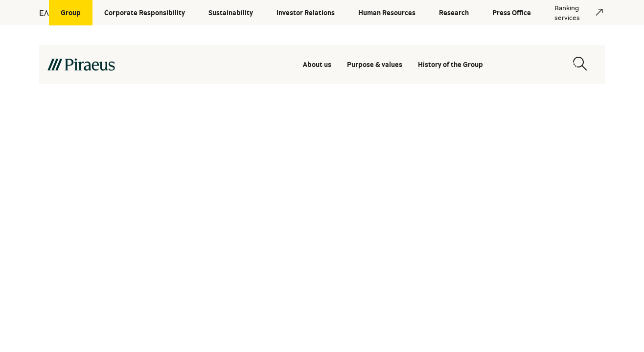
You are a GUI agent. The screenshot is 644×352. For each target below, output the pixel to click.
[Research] (454, 13)
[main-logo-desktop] (135, 65)
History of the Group (450, 64)
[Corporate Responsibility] (145, 13)
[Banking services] (574, 13)
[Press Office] (512, 13)
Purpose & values (375, 64)
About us (317, 64)
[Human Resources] (387, 13)
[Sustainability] (231, 13)
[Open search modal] (580, 64)
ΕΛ (44, 13)
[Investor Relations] (306, 13)
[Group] (71, 13)
